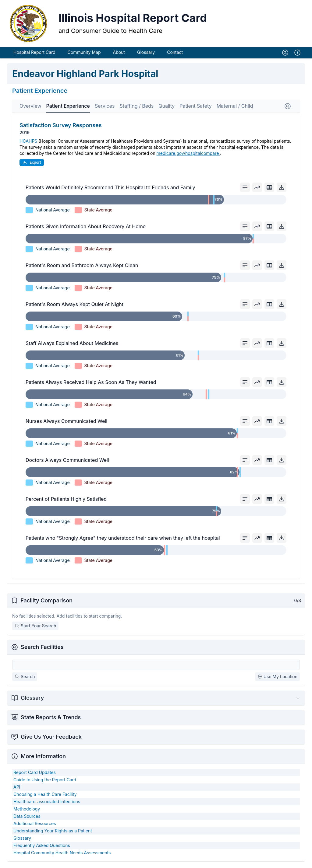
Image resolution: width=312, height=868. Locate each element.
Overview (30, 108)
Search (25, 678)
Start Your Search (35, 627)
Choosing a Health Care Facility (45, 796)
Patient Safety (195, 108)
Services (105, 108)
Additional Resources (35, 825)
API (17, 789)
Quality (167, 108)
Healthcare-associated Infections (47, 803)
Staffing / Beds (137, 108)
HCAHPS (29, 143)
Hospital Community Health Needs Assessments (62, 854)
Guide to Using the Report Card (45, 781)
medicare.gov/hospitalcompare (188, 155)
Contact (175, 54)
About (119, 54)
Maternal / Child (235, 108)
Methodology (27, 811)
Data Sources (27, 818)
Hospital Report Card (34, 54)
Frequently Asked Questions (42, 847)
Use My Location (277, 678)
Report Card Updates (35, 774)
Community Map (84, 54)
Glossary (146, 54)
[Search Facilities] (156, 667)
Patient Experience (68, 108)
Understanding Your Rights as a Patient (53, 833)
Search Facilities (42, 649)
